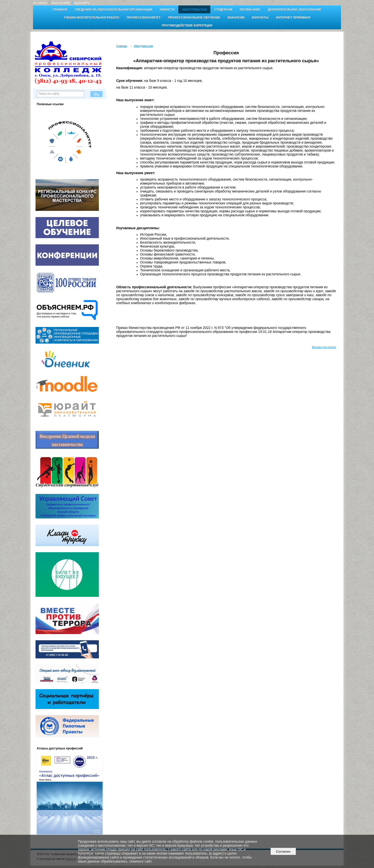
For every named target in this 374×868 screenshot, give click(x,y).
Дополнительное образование (295, 10)
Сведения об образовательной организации (113, 10)
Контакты (260, 18)
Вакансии (236, 18)
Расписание (250, 10)
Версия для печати (324, 347)
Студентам (223, 10)
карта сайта (82, 3)
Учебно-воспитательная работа (92, 18)
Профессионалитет (144, 18)
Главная (60, 10)
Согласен (283, 852)
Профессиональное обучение (194, 18)
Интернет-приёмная (293, 18)
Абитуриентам (194, 10)
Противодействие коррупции (187, 26)
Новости (167, 10)
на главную (40, 3)
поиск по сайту (61, 3)
